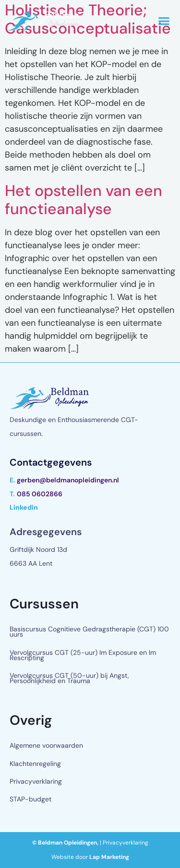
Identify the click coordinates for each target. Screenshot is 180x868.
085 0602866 (40, 494)
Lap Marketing (109, 857)
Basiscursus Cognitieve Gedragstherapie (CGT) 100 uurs (89, 632)
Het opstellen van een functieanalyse (84, 200)
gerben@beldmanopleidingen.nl (68, 480)
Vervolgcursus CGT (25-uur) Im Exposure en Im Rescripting (83, 655)
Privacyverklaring (36, 781)
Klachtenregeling (35, 764)
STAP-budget (30, 799)
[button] (164, 21)
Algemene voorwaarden (46, 745)
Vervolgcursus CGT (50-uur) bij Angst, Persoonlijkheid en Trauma (69, 678)
